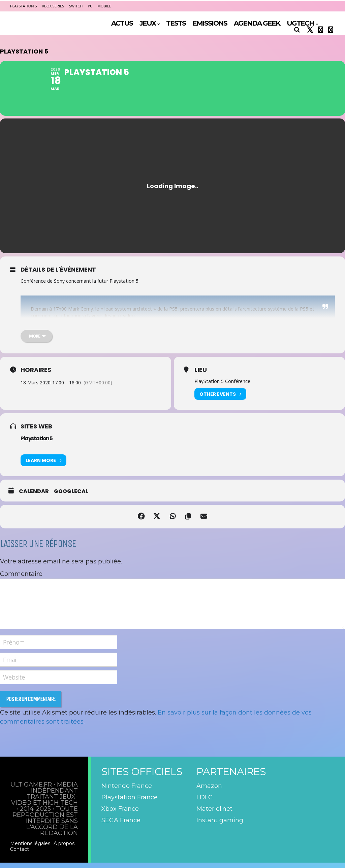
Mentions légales (30, 849)
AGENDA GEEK (257, 23)
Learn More (43, 466)
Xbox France (120, 814)
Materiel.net (214, 814)
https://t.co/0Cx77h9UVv (153, 332)
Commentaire (21, 580)
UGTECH (300, 23)
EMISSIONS (210, 23)
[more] (36, 342)
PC (90, 6)
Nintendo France (127, 792)
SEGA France (121, 826)
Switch (76, 6)
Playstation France (130, 803)
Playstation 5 (37, 444)
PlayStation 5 (24, 6)
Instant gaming (220, 826)
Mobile (104, 6)
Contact (20, 855)
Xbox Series (53, 6)
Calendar (34, 497)
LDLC (205, 803)
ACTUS (122, 23)
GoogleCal (71, 497)
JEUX (148, 23)
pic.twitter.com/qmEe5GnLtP (212, 332)
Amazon (209, 792)
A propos (64, 849)
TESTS (176, 23)
